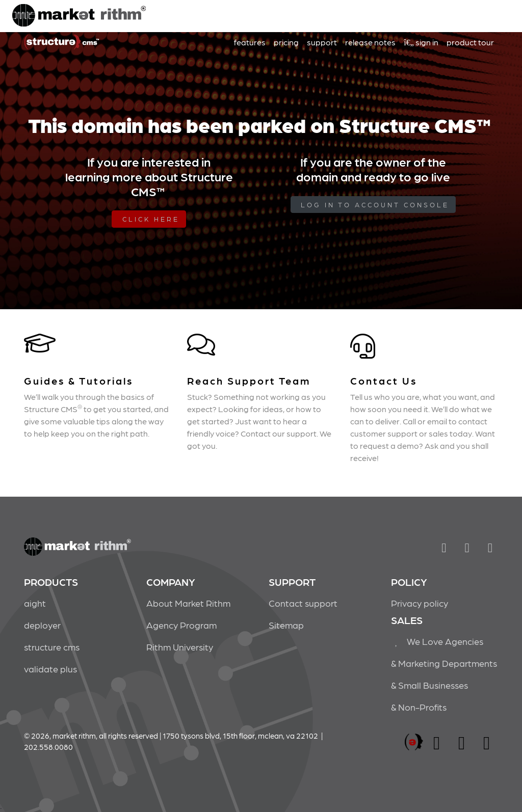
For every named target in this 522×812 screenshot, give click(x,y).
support (322, 42)
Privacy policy (420, 603)
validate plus (50, 669)
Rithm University (180, 647)
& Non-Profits (419, 707)
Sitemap (286, 625)
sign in (421, 42)
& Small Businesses (429, 685)
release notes (370, 42)
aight (35, 603)
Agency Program (181, 625)
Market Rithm (79, 16)
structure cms (52, 647)
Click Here (151, 219)
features (250, 42)
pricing (286, 42)
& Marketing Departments (444, 663)
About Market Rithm (188, 603)
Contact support (303, 603)
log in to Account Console (375, 205)
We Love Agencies (437, 641)
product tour (470, 42)
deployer (42, 625)
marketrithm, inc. (414, 742)
